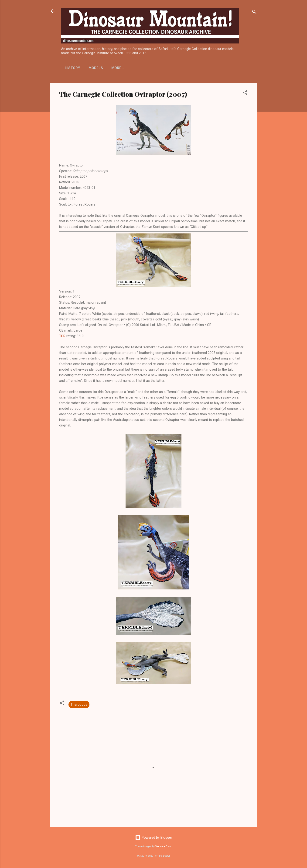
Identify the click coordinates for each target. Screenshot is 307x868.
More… (156, 68)
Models (96, 68)
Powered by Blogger (154, 838)
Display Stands (126, 68)
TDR (62, 336)
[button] (245, 93)
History (72, 68)
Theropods (79, 705)
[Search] (254, 13)
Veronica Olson (164, 846)
